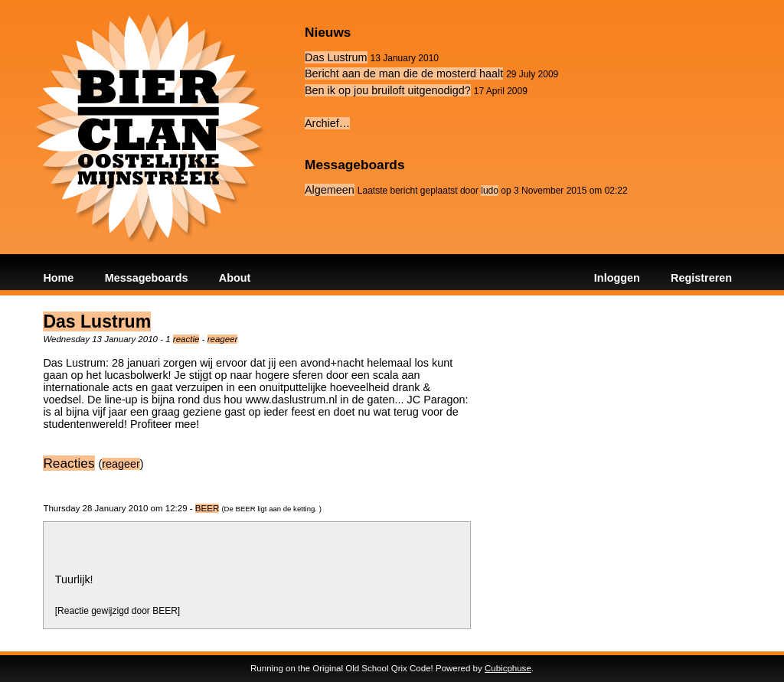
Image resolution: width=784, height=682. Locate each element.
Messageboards (147, 278)
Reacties (69, 463)
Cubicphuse (508, 668)
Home (58, 278)
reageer (223, 339)
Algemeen (330, 190)
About (235, 278)
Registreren (701, 278)
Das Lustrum (336, 57)
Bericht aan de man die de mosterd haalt (404, 73)
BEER (207, 508)
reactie (186, 339)
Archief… (327, 123)
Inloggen (617, 278)
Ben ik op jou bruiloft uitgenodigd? (388, 90)
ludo (490, 191)
